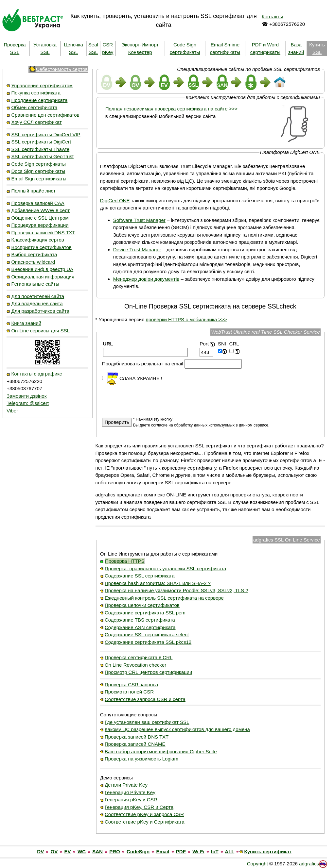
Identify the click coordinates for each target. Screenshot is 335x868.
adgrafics (309, 864)
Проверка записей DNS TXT (43, 233)
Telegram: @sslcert (28, 403)
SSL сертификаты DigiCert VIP (46, 134)
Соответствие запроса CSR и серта (145, 699)
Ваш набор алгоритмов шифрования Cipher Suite (161, 751)
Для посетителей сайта (38, 296)
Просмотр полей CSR (129, 692)
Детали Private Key (126, 785)
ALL (229, 851)
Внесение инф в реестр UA (42, 269)
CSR (108, 45)
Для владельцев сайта (37, 303)
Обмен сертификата (34, 107)
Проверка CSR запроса (131, 684)
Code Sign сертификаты (38, 164)
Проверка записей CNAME (135, 744)
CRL (234, 344)
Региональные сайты (35, 284)
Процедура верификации (40, 225)
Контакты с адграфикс (36, 374)
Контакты (272, 17)
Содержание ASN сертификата (140, 627)
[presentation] (152, 398)
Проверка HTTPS (125, 561)
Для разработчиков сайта (40, 311)
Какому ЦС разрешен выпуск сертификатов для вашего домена (177, 729)
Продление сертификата (39, 100)
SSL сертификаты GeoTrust (42, 156)
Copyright (257, 864)
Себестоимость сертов (62, 69)
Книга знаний (26, 323)
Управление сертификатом (42, 85)
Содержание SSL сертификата (140, 576)
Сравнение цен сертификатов (45, 115)
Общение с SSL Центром (40, 218)
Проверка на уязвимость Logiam (141, 759)
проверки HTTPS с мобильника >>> (186, 319)
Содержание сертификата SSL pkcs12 (148, 642)
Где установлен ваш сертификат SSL (147, 722)
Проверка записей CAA (38, 203)
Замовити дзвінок (26, 396)
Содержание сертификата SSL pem (145, 613)
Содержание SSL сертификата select (147, 634)
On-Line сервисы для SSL (40, 331)
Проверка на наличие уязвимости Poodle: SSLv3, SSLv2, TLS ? (176, 590)
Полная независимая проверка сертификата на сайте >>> (171, 109)
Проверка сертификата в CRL (139, 657)
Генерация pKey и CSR (131, 800)
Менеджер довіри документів (146, 279)
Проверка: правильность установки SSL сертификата (166, 568)
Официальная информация (43, 277)
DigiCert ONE (115, 200)
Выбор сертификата (34, 254)
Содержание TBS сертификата (140, 620)
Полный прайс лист (33, 191)
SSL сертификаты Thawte (40, 149)
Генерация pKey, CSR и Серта (139, 807)
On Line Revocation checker (135, 665)
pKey (108, 52)
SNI (222, 344)
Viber (12, 411)
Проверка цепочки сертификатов (142, 605)
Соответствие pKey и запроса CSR (144, 814)
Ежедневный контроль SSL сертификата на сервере (164, 598)
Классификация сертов (37, 240)
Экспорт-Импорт (140, 45)
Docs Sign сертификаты (38, 171)
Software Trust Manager (139, 220)
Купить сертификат (268, 851)
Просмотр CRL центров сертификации (148, 672)
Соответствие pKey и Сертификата (145, 822)
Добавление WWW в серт (40, 210)
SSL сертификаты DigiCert (41, 142)
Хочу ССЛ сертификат (36, 122)
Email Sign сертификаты (39, 179)
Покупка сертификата (36, 93)
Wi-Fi (198, 851)
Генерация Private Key (130, 792)
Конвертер (140, 52)
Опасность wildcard (33, 262)
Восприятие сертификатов (41, 247)
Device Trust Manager (137, 250)
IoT (215, 851)
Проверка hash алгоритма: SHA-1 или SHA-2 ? (158, 583)
